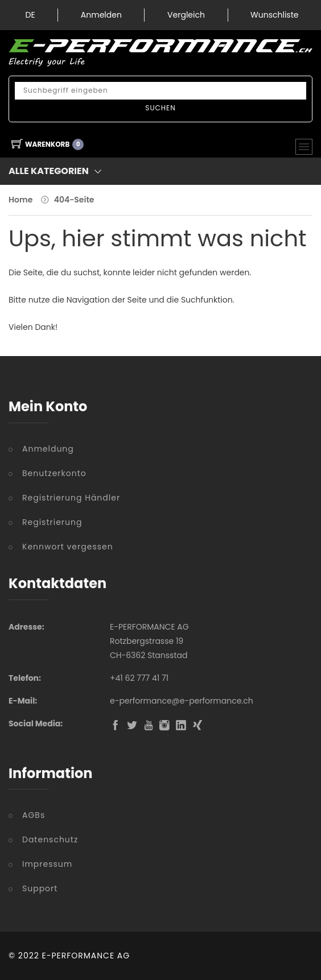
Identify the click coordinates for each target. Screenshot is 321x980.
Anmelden (101, 15)
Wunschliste (274, 15)
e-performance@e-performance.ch (182, 701)
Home (20, 200)
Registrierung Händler (71, 498)
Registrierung (52, 522)
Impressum (47, 864)
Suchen (160, 108)
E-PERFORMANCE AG (86, 956)
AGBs (34, 815)
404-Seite (74, 200)
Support (40, 888)
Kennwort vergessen (68, 547)
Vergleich (186, 15)
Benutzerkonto (54, 473)
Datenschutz (50, 840)
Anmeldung (48, 449)
